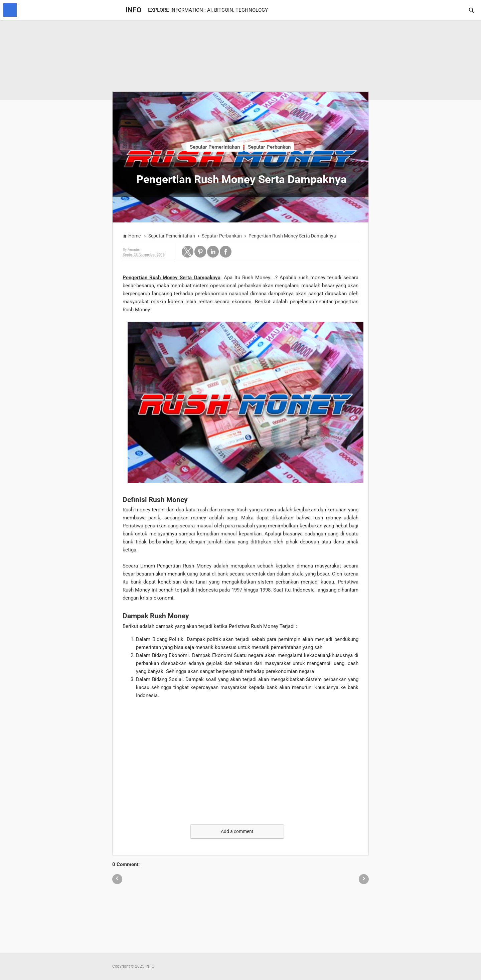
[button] (188, 252)
